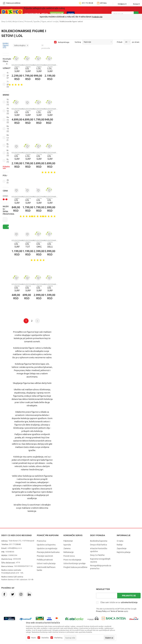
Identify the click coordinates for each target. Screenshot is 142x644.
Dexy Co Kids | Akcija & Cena (12, 21)
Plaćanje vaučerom (45, 556)
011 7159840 (15, 544)
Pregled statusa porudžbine (75, 567)
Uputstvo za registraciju (47, 548)
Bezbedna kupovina (99, 541)
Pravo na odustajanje (72, 560)
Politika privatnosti (45, 560)
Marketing (58, 638)
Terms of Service (117, 611)
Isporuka (67, 545)
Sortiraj (78, 42)
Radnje (120, 545)
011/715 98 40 (81, 17)
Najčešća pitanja (124, 552)
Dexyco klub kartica (99, 545)
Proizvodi (28, 21)
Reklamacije (69, 552)
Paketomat (68, 541)
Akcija (45, 10)
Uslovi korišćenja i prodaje (75, 563)
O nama (120, 541)
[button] (6, 68)
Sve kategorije (32, 10)
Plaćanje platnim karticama (48, 552)
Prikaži (120, 42)
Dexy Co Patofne (97, 555)
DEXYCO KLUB (57, 10)
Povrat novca (69, 556)
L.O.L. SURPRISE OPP (38, 71)
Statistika (45, 638)
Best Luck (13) (9, 138)
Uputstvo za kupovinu (46, 545)
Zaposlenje (122, 548)
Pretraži (10, 227)
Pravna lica (41, 541)
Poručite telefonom (65, 17)
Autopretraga (64, 42)
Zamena (67, 548)
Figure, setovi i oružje (50, 21)
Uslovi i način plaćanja (46, 563)
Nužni (34, 638)
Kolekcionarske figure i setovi (18, 65)
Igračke (37, 21)
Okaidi (71, 10)
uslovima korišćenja (129, 602)
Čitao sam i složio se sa (119, 602)
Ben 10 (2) (8, 129)
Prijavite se (129, 596)
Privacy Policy (101, 611)
